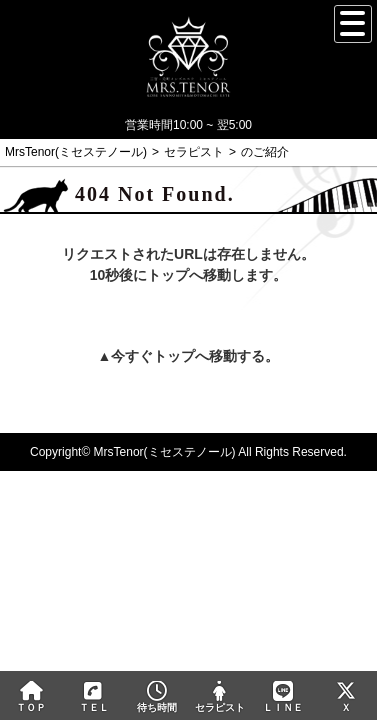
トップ (174, 356)
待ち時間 (157, 697)
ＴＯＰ (31, 697)
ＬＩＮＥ (282, 697)
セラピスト (219, 697)
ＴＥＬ (94, 698)
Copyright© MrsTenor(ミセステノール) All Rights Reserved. (188, 452)
